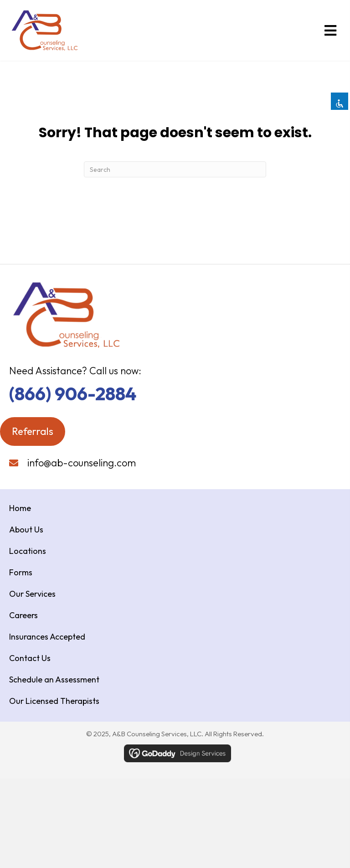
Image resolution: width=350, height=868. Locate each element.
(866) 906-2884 (73, 393)
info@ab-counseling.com (82, 463)
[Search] (175, 169)
